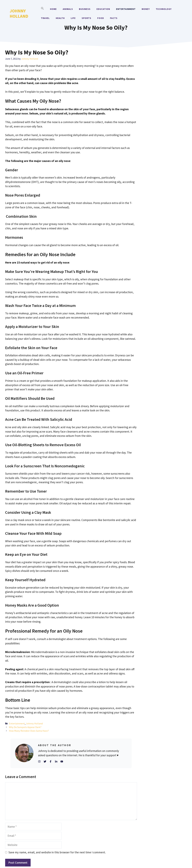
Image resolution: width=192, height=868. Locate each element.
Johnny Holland (19, 13)
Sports (86, 18)
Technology (164, 9)
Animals (68, 9)
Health (60, 18)
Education (103, 9)
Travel (45, 18)
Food (101, 18)
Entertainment (126, 9)
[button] (42, 9)
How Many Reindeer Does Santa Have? (29, 731)
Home (53, 9)
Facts (114, 18)
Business (85, 9)
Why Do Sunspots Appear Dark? (25, 727)
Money (146, 9)
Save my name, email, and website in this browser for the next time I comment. (57, 852)
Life (73, 18)
